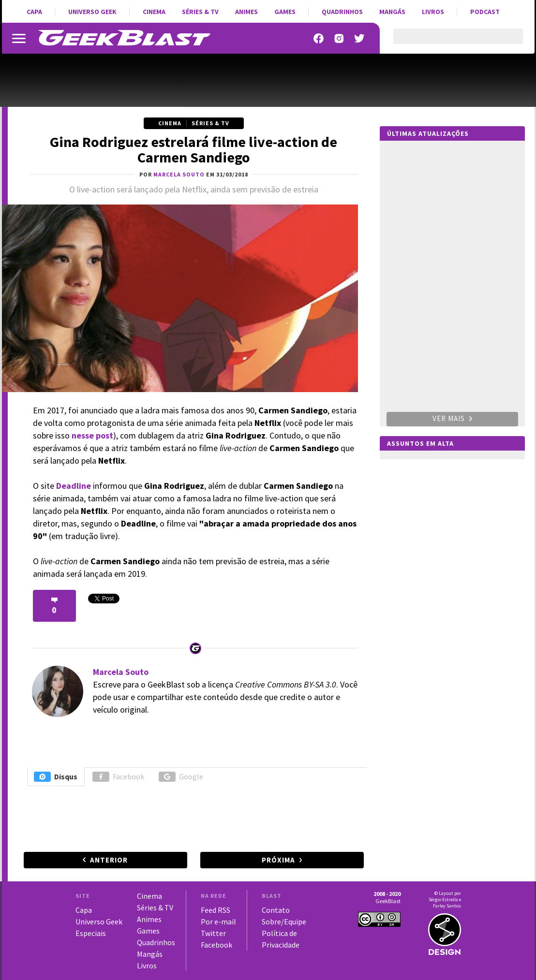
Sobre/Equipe (284, 921)
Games (285, 12)
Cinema (154, 12)
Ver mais (452, 418)
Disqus (56, 777)
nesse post (92, 435)
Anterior (109, 860)
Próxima (278, 860)
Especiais (91, 933)
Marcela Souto (121, 672)
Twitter (213, 933)
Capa (34, 12)
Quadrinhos (342, 12)
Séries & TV (200, 12)
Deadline (74, 486)
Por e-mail (218, 921)
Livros (433, 12)
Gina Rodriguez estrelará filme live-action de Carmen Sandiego (194, 149)
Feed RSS (216, 910)
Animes (246, 12)
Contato (276, 910)
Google (181, 777)
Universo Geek (92, 12)
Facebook (118, 777)
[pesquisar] (450, 42)
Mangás (392, 12)
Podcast (485, 12)
